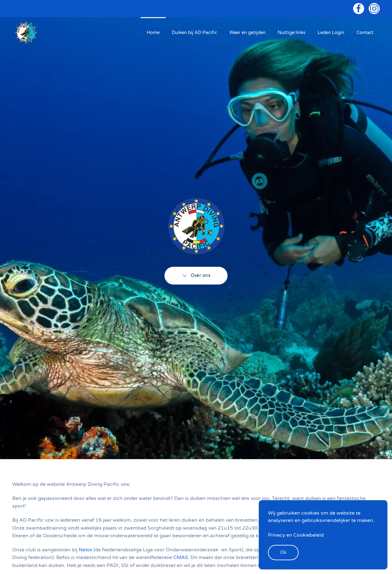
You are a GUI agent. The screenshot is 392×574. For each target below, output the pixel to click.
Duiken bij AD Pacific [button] (194, 32)
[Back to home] (26, 32)
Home (153, 32)
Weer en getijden (247, 32)
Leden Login (331, 32)
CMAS (181, 557)
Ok (283, 552)
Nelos (86, 550)
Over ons (196, 275)
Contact (365, 32)
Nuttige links (292, 32)
